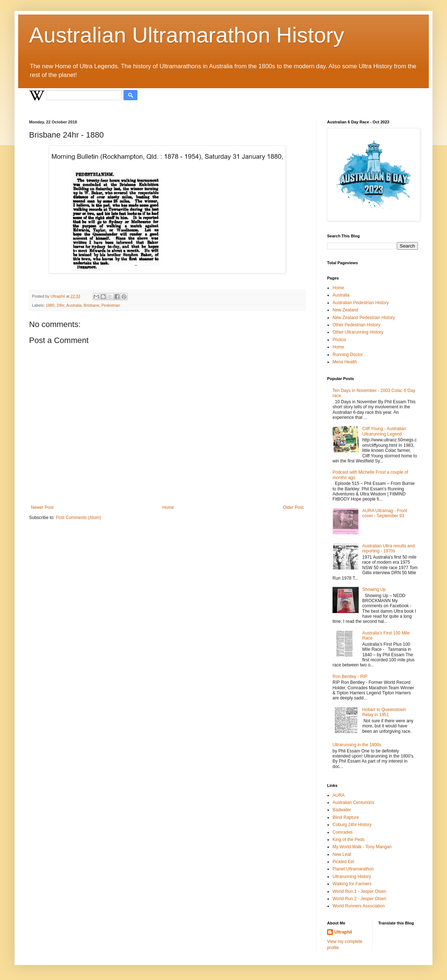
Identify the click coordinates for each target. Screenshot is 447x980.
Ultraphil (343, 932)
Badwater (342, 810)
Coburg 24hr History (352, 825)
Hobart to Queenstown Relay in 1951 (384, 712)
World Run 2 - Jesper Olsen (359, 899)
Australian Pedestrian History (361, 303)
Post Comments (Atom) (78, 518)
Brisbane (91, 305)
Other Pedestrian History (356, 325)
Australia (74, 305)
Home (168, 507)
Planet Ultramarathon (353, 869)
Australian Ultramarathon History (187, 35)
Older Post (293, 507)
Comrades (343, 832)
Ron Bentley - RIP (350, 677)
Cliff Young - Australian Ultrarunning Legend (384, 431)
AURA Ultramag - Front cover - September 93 (385, 513)
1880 (50, 305)
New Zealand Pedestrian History (364, 318)
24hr (61, 305)
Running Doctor (348, 355)
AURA (339, 795)
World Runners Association (359, 906)
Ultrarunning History (352, 877)
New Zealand (345, 310)
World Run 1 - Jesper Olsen (359, 891)
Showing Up (374, 589)
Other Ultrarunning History (358, 332)
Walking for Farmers (352, 884)
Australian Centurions (353, 803)
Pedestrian (111, 305)
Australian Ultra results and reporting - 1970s (388, 548)
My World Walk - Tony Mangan (362, 847)
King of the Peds (349, 840)
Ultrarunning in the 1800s (357, 745)
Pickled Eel (343, 862)
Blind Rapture (346, 817)
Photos (339, 340)
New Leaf (342, 854)
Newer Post (42, 507)
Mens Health (345, 362)
